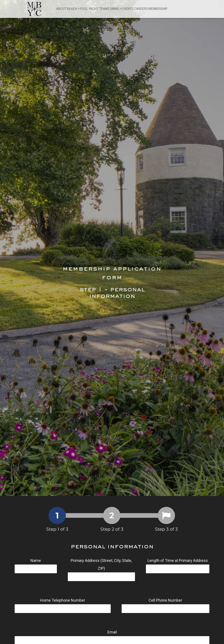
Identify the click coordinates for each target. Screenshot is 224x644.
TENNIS (104, 9)
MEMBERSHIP (158, 9)
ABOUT (61, 9)
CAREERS (141, 9)
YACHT (94, 9)
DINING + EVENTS (122, 9)
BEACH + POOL (78, 9)
